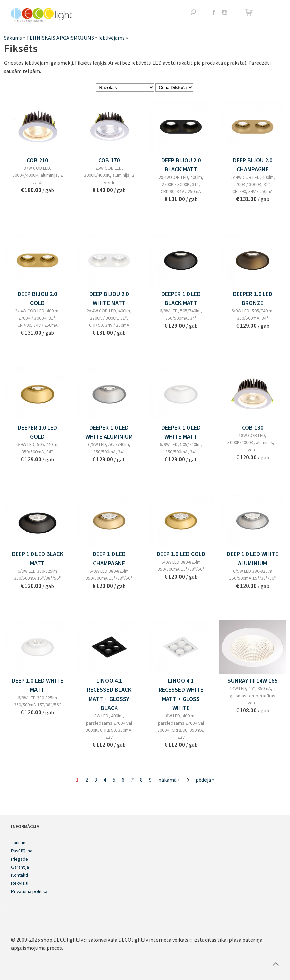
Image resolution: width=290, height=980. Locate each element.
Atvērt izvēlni (274, 12)
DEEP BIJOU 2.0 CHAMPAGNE (253, 165)
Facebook (214, 12)
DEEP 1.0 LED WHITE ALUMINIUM (253, 559)
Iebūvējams (112, 38)
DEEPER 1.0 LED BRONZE (253, 298)
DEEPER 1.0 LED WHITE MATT (181, 432)
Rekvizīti (20, 883)
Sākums (13, 38)
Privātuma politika (29, 891)
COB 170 (109, 160)
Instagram (225, 12)
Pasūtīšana (22, 851)
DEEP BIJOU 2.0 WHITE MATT (109, 298)
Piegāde (20, 859)
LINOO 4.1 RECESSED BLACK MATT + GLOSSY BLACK (109, 694)
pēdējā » (205, 780)
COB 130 (253, 427)
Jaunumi (19, 843)
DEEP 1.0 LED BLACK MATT (38, 559)
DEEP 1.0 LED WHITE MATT (37, 685)
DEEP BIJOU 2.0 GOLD (37, 298)
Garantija (20, 867)
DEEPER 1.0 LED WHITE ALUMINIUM (109, 432)
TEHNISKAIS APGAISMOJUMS (60, 38)
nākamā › (169, 780)
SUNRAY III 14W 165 (252, 680)
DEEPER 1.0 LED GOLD (37, 432)
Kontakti (20, 875)
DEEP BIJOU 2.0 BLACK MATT (181, 165)
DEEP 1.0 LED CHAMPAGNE (109, 559)
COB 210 (37, 160)
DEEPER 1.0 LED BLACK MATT (181, 298)
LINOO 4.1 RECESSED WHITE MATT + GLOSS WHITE (181, 694)
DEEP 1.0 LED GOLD (181, 554)
